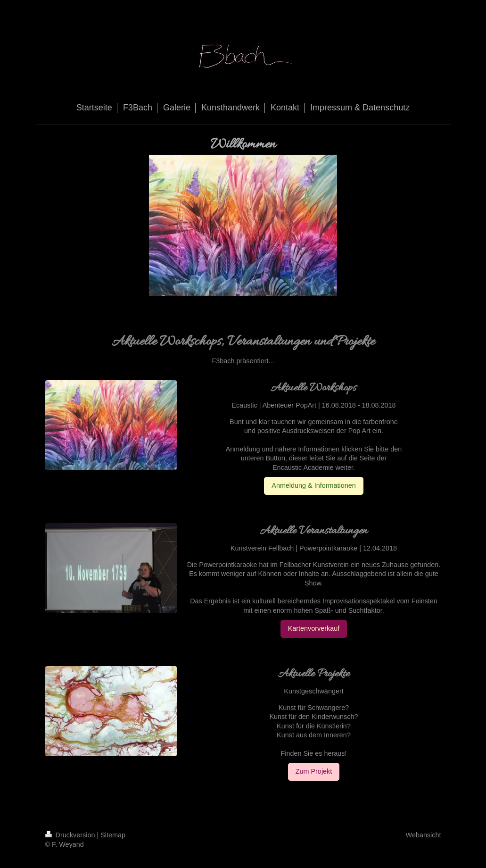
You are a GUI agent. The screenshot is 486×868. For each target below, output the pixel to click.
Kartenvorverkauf (314, 628)
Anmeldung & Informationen (313, 485)
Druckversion (71, 835)
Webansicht (424, 835)
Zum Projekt (314, 771)
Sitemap (113, 835)
